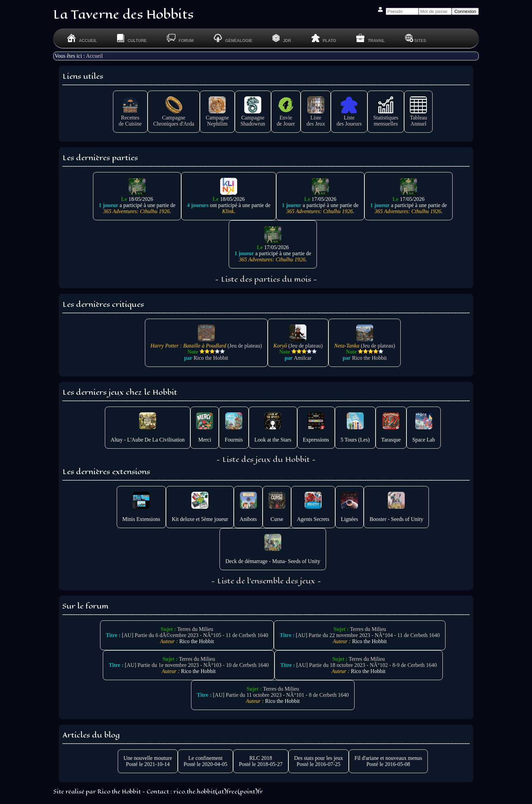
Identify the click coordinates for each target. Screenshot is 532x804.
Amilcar (303, 358)
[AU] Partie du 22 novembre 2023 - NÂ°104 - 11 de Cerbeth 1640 (368, 635)
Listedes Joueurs (349, 118)
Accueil (94, 56)
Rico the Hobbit (211, 358)
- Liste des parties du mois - (266, 279)
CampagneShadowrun (253, 118)
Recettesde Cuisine (130, 118)
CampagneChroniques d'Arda (174, 118)
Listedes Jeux (316, 118)
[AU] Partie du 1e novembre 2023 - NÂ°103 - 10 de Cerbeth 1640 (197, 665)
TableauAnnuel (418, 118)
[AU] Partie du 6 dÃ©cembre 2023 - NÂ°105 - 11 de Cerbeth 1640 (195, 635)
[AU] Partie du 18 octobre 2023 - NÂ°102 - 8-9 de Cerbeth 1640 (366, 665)
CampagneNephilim (217, 118)
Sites (416, 38)
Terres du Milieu (195, 629)
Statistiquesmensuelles (386, 118)
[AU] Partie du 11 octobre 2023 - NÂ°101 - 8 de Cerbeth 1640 (281, 695)
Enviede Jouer (286, 118)
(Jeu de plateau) (206, 343)
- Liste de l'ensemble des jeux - (266, 581)
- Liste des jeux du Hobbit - (266, 460)
